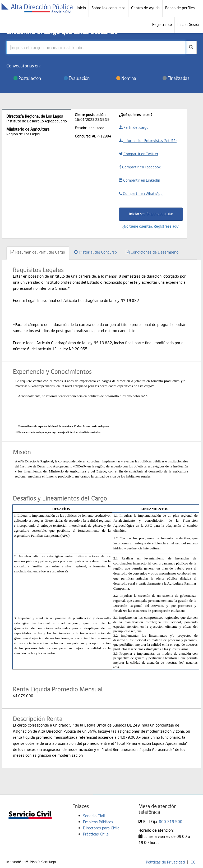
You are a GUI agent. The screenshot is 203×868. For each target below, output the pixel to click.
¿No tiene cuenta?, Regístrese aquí (151, 226)
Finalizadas (176, 78)
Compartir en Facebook (140, 167)
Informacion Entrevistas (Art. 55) (148, 141)
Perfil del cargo (134, 127)
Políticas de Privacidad (165, 862)
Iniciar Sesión (189, 24)
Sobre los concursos (109, 8)
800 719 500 (171, 822)
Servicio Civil (94, 816)
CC (193, 862)
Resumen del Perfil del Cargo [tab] (38, 252)
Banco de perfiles (180, 8)
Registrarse (162, 24)
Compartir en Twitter (139, 154)
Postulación (27, 78)
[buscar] (191, 47)
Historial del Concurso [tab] (95, 252)
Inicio (81, 8)
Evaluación (77, 78)
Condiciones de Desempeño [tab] (152, 252)
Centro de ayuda (145, 8)
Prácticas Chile (96, 834)
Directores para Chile (101, 828)
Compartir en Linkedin (140, 180)
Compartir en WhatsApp (141, 194)
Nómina (126, 78)
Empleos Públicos (98, 822)
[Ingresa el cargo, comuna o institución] (96, 47)
